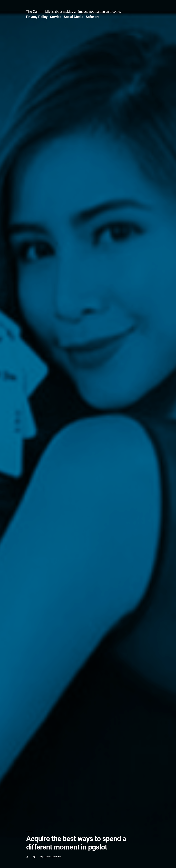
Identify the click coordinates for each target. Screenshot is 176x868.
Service (56, 17)
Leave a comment (53, 857)
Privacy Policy (37, 17)
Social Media (73, 17)
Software (93, 17)
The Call (32, 11)
